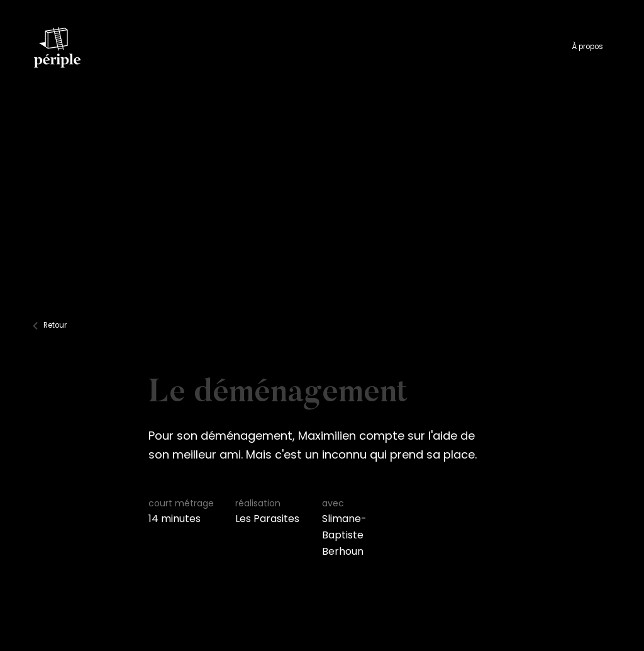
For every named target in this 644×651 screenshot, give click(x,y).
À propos (587, 47)
